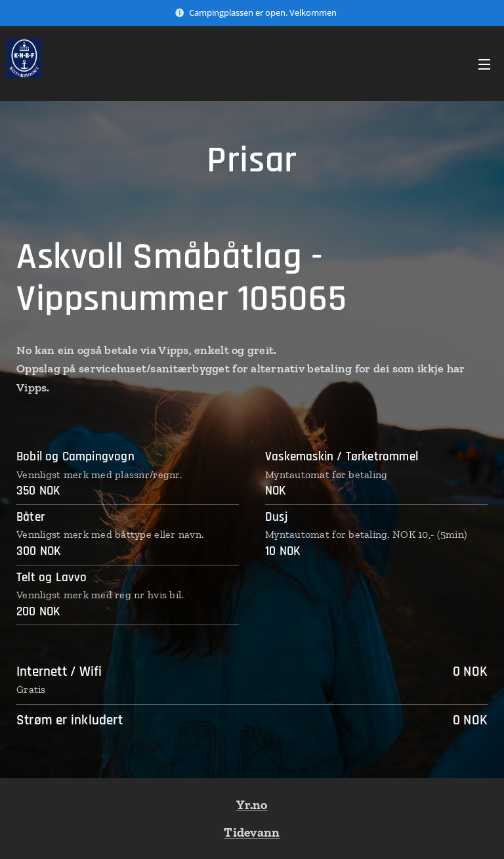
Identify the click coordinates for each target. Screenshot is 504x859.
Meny (484, 64)
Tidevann (252, 832)
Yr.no (252, 804)
